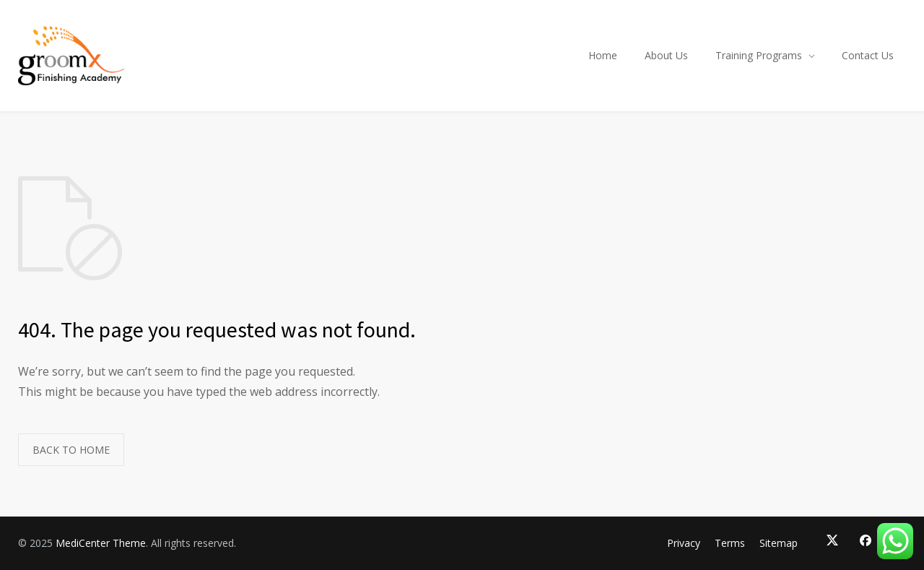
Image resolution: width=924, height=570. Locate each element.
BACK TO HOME (71, 450)
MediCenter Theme (101, 543)
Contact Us (868, 55)
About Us (666, 55)
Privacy (684, 543)
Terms (730, 543)
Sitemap (779, 543)
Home (603, 55)
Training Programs (759, 55)
